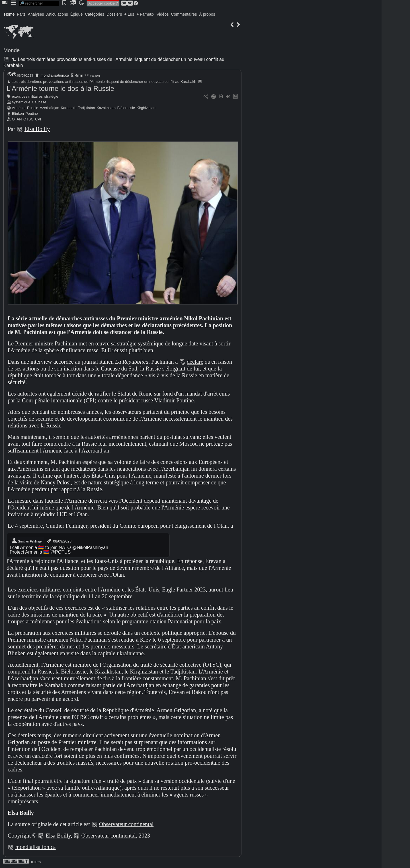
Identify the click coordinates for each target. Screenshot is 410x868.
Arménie (19, 108)
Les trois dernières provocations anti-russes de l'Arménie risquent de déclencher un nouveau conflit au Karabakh (101, 82)
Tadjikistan (87, 108)
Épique (77, 14)
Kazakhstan (106, 108)
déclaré (195, 362)
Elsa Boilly (37, 129)
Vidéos (163, 14)
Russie (33, 108)
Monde (12, 50)
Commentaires (184, 14)
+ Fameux (145, 14)
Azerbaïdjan (50, 108)
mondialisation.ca (55, 75)
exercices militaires (27, 96)
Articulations (57, 14)
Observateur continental (126, 824)
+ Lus (129, 14)
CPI (38, 119)
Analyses (36, 14)
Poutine (31, 113)
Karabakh (69, 108)
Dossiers (114, 14)
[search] (39, 3)
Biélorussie (126, 108)
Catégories (95, 14)
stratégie (51, 96)
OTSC (28, 119)
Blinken (18, 113)
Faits (21, 14)
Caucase (39, 102)
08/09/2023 (59, 541)
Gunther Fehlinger (27, 541)
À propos (207, 14)
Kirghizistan (146, 108)
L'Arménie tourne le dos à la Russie (60, 88)
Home (9, 14)
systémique (21, 102)
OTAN (17, 119)
